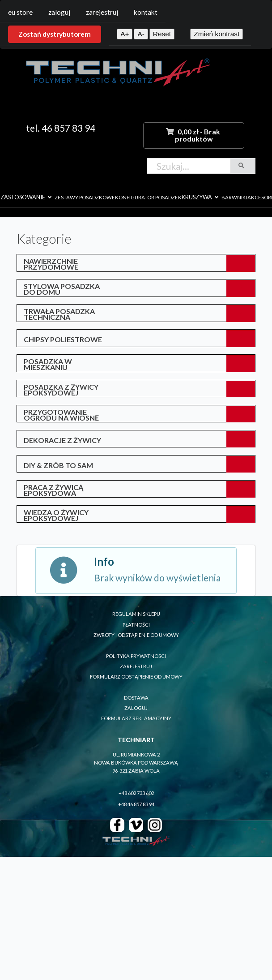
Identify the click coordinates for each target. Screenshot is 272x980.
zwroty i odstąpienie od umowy (136, 635)
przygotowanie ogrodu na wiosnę (61, 415)
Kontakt (146, 12)
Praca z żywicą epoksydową (53, 490)
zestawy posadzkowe (85, 197)
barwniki (234, 197)
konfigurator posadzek (148, 197)
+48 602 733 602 (136, 793)
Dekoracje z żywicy (62, 440)
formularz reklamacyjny (136, 718)
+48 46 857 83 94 (136, 804)
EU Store (20, 12)
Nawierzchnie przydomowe (51, 264)
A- (141, 34)
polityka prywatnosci (136, 656)
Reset (162, 34)
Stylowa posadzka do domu (62, 289)
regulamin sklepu (136, 614)
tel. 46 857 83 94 (61, 128)
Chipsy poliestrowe (63, 339)
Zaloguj (59, 12)
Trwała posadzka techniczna (59, 314)
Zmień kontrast (217, 34)
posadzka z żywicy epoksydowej (61, 390)
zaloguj (136, 708)
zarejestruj (136, 666)
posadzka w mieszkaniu (48, 364)
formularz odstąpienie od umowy (136, 677)
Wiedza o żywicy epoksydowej (56, 515)
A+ (125, 34)
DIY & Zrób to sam (58, 465)
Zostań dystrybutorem (55, 34)
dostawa (136, 698)
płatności (136, 625)
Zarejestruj (102, 12)
